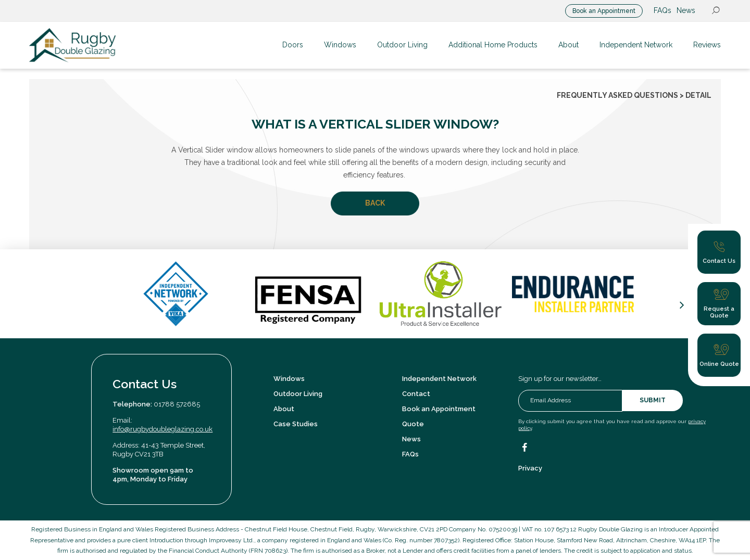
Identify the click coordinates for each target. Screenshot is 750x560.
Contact (416, 394)
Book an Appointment (604, 11)
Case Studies (296, 424)
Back (375, 203)
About (284, 409)
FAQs (662, 10)
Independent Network (439, 379)
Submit (653, 400)
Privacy (530, 468)
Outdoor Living (298, 394)
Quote (413, 424)
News (686, 10)
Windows (289, 379)
